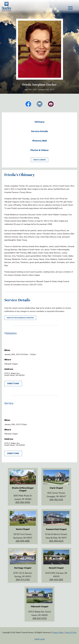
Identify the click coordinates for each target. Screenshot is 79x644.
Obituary (39, 122)
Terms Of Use (71, 632)
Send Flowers (40, 160)
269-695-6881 (23, 541)
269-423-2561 (56, 580)
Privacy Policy (58, 632)
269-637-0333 (40, 618)
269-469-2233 (56, 541)
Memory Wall (40, 141)
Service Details (40, 131)
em (40, 104)
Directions (13, 384)
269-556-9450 (23, 502)
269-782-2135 (56, 500)
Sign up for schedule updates (20, 318)
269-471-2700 (23, 580)
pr (51, 104)
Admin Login (39, 639)
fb (28, 104)
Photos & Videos (39, 150)
